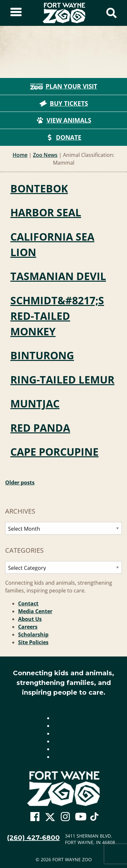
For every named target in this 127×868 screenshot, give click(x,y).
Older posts (20, 483)
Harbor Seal (46, 212)
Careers (28, 627)
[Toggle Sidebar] (16, 13)
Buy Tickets (64, 103)
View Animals (64, 120)
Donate (63, 137)
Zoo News (45, 155)
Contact (28, 603)
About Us (30, 619)
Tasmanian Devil (58, 276)
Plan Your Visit (64, 86)
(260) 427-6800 (33, 838)
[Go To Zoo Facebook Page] (35, 817)
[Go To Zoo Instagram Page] (65, 817)
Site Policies (33, 642)
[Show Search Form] (111, 13)
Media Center (35, 611)
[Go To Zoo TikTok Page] (94, 819)
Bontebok (39, 188)
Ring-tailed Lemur (62, 380)
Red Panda (40, 428)
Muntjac (35, 403)
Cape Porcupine (54, 452)
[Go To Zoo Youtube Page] (81, 817)
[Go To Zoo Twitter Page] (50, 819)
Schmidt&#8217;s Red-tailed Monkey (57, 316)
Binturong (42, 355)
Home (20, 155)
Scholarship (33, 635)
